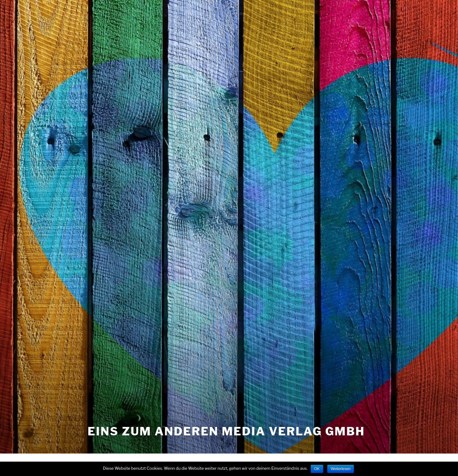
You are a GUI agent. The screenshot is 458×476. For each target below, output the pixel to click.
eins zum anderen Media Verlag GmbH (226, 431)
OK (317, 469)
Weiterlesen (341, 469)
